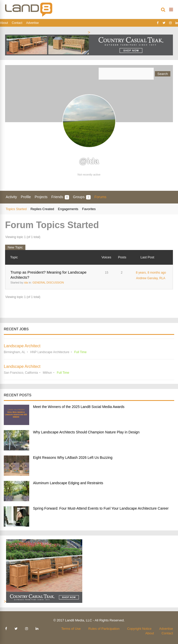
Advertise (33, 23)
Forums (100, 197)
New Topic (15, 247)
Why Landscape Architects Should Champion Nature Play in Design (86, 432)
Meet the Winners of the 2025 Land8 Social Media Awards (79, 407)
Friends (60, 197)
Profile (26, 197)
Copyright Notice (139, 629)
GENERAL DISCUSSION (48, 282)
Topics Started (16, 209)
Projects (41, 197)
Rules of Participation (104, 629)
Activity (11, 197)
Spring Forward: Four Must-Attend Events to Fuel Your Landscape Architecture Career (101, 508)
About (4, 23)
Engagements (68, 209)
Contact (17, 23)
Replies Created (42, 209)
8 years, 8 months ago (151, 273)
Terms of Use (71, 629)
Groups (82, 197)
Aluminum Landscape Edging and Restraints (68, 483)
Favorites (89, 209)
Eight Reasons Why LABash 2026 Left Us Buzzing (73, 458)
